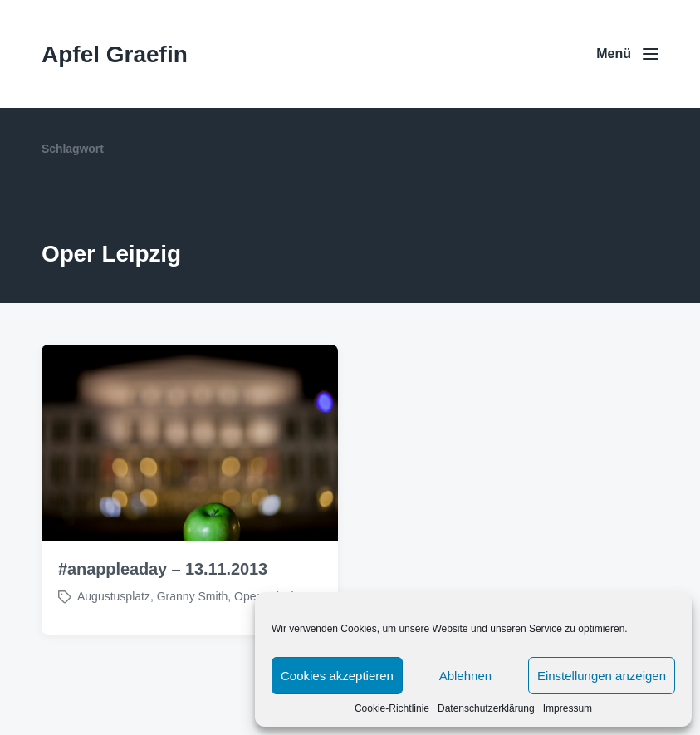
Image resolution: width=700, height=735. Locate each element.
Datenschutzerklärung (486, 708)
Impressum (568, 708)
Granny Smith (193, 596)
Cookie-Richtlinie (392, 708)
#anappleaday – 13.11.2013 (163, 569)
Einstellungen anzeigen (602, 676)
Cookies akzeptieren (337, 676)
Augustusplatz (114, 596)
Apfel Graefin (115, 54)
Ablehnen (465, 676)
